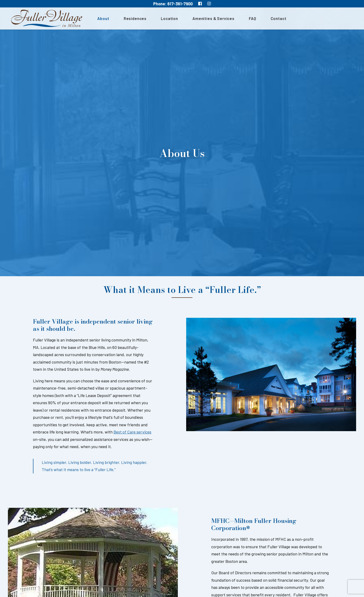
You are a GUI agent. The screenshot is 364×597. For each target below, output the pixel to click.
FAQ (250, 19)
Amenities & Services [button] (211, 19)
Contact (276, 19)
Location (167, 19)
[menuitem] (102, 19)
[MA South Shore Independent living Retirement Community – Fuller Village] (45, 19)
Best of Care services (132, 430)
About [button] (100, 19)
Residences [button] (132, 19)
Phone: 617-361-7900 (173, 4)
